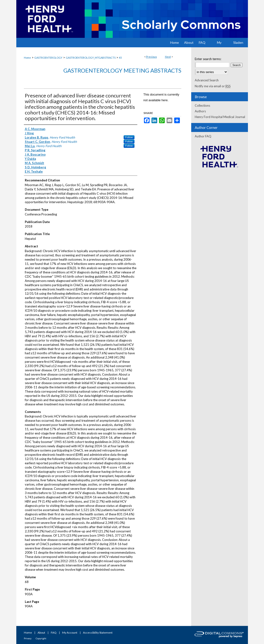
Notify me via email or (213, 86)
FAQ (54, 633)
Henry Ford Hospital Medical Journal (220, 117)
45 (120, 58)
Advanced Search (207, 80)
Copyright (41, 638)
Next (168, 57)
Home (27, 58)
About (41, 633)
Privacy (28, 638)
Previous (151, 57)
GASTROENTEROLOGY (48, 58)
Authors (200, 111)
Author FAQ (203, 136)
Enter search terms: (208, 59)
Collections (202, 105)
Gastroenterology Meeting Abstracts (122, 70)
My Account (70, 633)
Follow (129, 137)
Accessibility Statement (98, 633)
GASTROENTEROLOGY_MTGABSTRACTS (91, 58)
